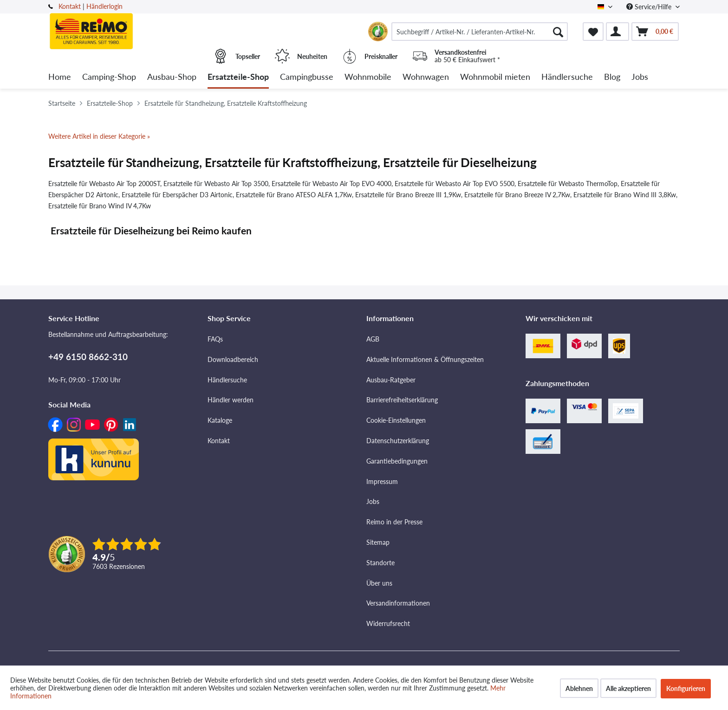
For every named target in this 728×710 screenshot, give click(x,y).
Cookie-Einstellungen (396, 420)
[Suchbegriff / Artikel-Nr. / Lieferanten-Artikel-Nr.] (480, 32)
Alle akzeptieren (628, 688)
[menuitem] (480, 32)
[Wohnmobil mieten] (495, 77)
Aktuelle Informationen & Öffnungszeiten (425, 359)
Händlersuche (227, 380)
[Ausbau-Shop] (172, 77)
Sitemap (378, 542)
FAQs (215, 339)
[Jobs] (640, 77)
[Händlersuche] (567, 77)
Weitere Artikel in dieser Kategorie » (99, 136)
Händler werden (231, 400)
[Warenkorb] (655, 32)
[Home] (60, 77)
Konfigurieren (686, 688)
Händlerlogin (104, 6)
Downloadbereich (233, 359)
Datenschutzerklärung (398, 441)
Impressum (382, 481)
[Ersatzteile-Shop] (238, 77)
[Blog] (612, 77)
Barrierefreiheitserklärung (402, 400)
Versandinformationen (398, 603)
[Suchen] (558, 32)
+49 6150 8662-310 (88, 357)
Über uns (379, 583)
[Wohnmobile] (368, 77)
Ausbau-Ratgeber (391, 380)
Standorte (380, 563)
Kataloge (220, 420)
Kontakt (70, 6)
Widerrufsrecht (388, 623)
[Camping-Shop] (109, 77)
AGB (373, 339)
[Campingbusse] (307, 77)
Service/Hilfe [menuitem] (650, 7)
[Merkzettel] (593, 32)
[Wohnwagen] (426, 77)
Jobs (373, 501)
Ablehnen (579, 688)
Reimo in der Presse (394, 522)
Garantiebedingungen (397, 461)
